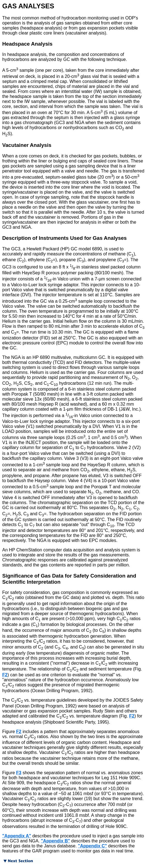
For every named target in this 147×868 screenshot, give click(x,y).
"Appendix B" (56, 841)
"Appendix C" (92, 846)
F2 (5, 675)
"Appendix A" (17, 836)
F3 (19, 773)
